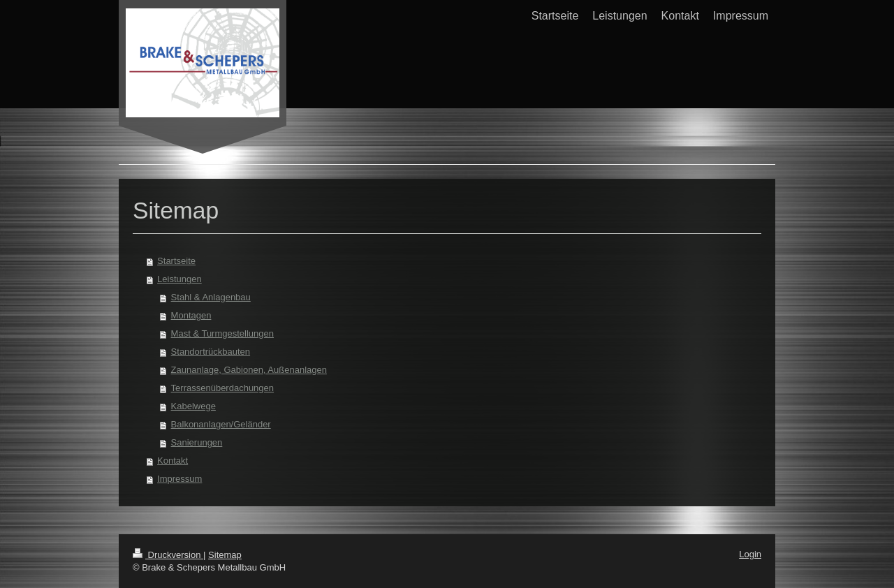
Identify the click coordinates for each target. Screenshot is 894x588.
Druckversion (168, 555)
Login (750, 554)
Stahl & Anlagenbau (211, 297)
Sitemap (225, 555)
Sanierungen (197, 442)
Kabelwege (193, 406)
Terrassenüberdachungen (222, 388)
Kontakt (173, 461)
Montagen (191, 315)
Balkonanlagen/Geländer (221, 424)
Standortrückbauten (211, 352)
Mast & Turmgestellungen (222, 333)
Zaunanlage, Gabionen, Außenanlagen (249, 370)
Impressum (179, 479)
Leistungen (179, 279)
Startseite (176, 261)
